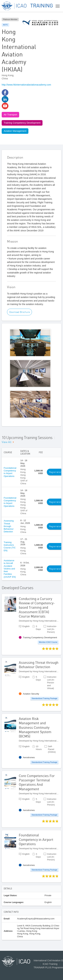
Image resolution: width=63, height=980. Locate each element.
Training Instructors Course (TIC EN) (10, 546)
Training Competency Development (22, 123)
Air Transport (10, 115)
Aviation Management (15, 131)
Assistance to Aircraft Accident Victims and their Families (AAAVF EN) (10, 569)
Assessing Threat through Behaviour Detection (9, 526)
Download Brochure (19, 312)
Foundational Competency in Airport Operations (10, 472)
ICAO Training (50, 964)
